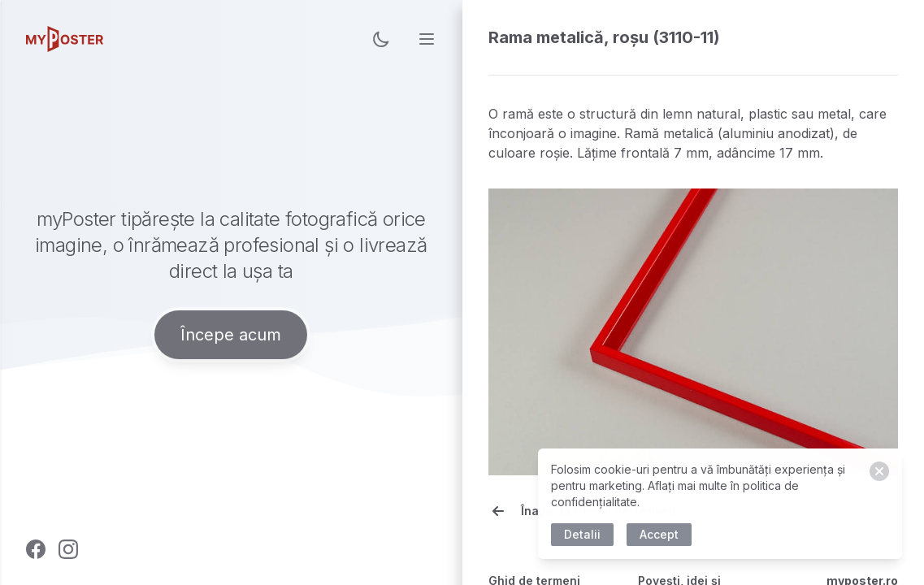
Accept (662, 534)
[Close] (883, 471)
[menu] (427, 39)
